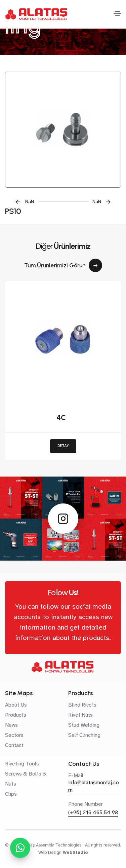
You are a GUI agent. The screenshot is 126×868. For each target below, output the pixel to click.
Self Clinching (84, 735)
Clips (11, 794)
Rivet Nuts (80, 715)
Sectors (14, 735)
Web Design (50, 853)
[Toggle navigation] (117, 14)
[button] (27, 202)
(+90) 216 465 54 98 (93, 813)
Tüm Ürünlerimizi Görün (63, 265)
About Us (16, 705)
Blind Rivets (82, 705)
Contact (14, 745)
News (11, 725)
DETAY (63, 446)
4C (61, 418)
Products (16, 715)
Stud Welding (84, 725)
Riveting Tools (22, 764)
